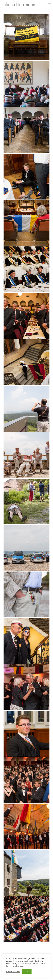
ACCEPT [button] (27, 971)
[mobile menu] (49, 4)
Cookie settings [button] (13, 972)
